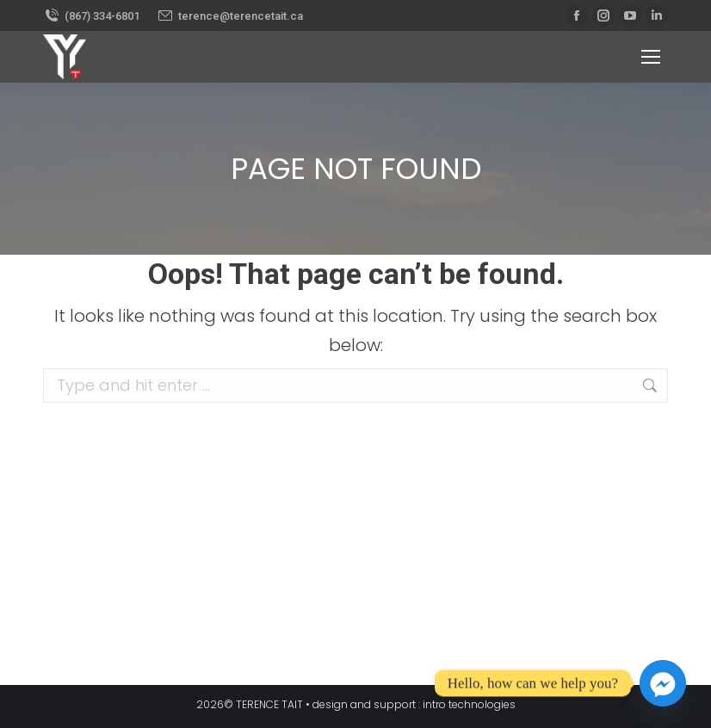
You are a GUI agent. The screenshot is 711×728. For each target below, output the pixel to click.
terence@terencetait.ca (230, 16)
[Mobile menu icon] (651, 57)
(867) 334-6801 (91, 16)
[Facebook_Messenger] (663, 683)
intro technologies (469, 704)
